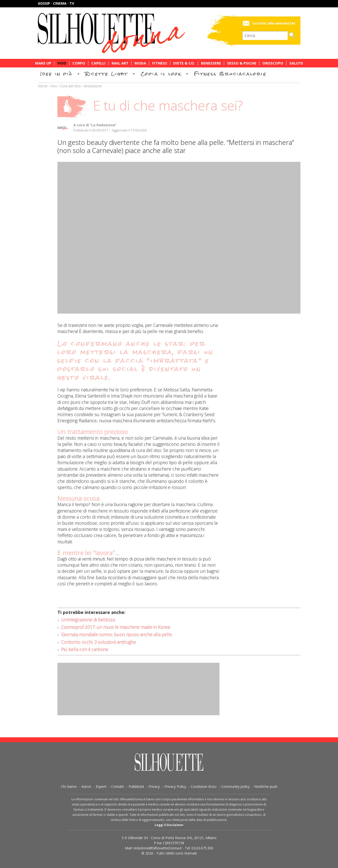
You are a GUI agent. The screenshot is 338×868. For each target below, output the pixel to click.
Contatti (118, 786)
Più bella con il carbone (85, 649)
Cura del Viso (70, 86)
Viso (62, 63)
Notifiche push (266, 786)
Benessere (211, 63)
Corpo (79, 63)
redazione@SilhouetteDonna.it (157, 848)
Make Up (43, 63)
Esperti (101, 786)
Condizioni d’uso (204, 786)
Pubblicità (136, 786)
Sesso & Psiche (242, 63)
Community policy (235, 786)
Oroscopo (273, 63)
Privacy (154, 786)
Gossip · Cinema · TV (56, 3)
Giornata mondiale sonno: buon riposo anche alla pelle (116, 634)
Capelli (98, 63)
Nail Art (120, 63)
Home (43, 86)
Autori (86, 786)
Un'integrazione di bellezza (88, 620)
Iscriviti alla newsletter (274, 23)
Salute (296, 63)
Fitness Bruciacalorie (230, 74)
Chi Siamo (69, 786)
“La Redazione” (103, 125)
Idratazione (93, 86)
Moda (140, 63)
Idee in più (56, 74)
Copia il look (161, 74)
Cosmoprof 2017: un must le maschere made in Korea (115, 627)
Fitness (160, 63)
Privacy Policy (175, 786)
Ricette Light (107, 74)
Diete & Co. (184, 63)
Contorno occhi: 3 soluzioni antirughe (99, 642)
